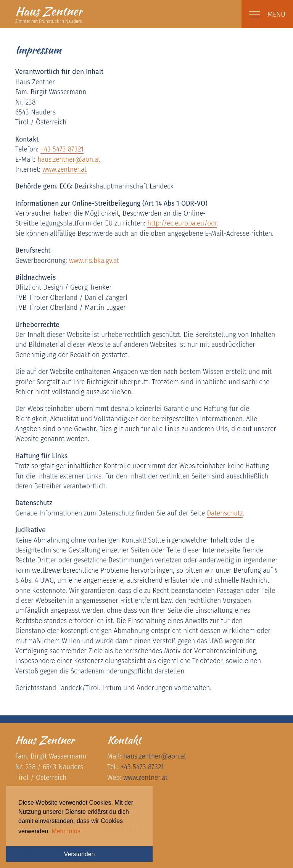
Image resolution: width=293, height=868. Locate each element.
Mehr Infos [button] (66, 831)
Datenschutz (225, 513)
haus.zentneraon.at (69, 160)
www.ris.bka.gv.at (94, 261)
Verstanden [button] (80, 854)
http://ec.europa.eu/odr (182, 223)
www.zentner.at (64, 170)
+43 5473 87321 (62, 149)
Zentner (49, 11)
